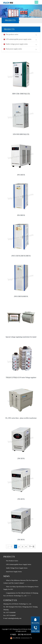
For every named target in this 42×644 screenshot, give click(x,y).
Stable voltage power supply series (20, 44)
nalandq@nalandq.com (15, 618)
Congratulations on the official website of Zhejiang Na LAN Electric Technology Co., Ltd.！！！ (21, 594)
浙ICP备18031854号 (25, 635)
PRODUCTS (10, 20)
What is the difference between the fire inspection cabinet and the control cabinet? (20, 582)
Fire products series (20, 35)
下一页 (32, 547)
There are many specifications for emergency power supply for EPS (21, 588)
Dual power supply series (20, 49)
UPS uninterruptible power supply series (20, 39)
